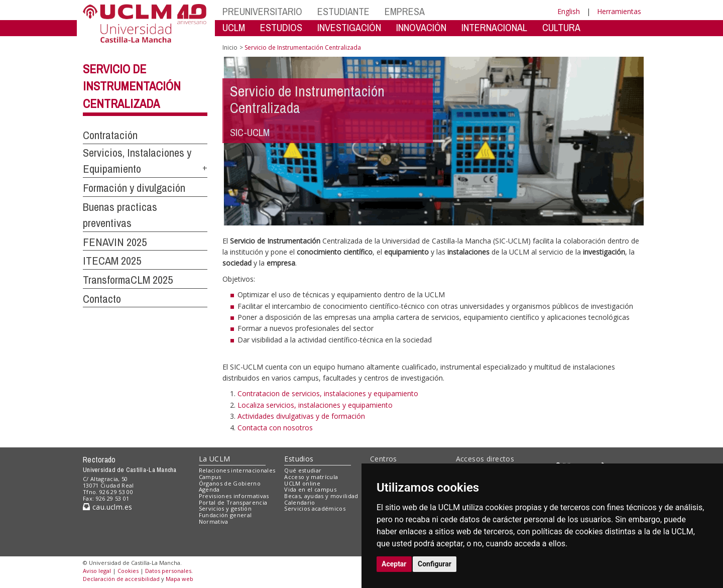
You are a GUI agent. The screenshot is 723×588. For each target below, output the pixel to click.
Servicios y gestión (225, 508)
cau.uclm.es (107, 507)
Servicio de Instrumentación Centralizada (132, 86)
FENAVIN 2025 (115, 242)
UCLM (234, 27)
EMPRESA (405, 11)
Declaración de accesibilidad (121, 579)
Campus (210, 477)
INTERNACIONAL (494, 27)
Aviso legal (97, 571)
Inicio (230, 47)
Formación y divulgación (134, 188)
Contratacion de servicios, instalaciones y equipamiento (328, 393)
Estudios (299, 459)
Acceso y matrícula (311, 477)
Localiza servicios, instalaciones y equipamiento (315, 405)
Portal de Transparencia (233, 502)
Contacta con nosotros (275, 428)
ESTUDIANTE (343, 11)
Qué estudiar (303, 470)
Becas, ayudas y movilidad (321, 496)
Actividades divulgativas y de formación (301, 416)
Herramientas (619, 11)
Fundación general (225, 515)
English (569, 11)
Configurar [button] (435, 564)
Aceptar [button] (394, 564)
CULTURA (561, 27)
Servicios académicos (315, 508)
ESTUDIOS (281, 27)
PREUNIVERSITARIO (262, 11)
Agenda (209, 489)
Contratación (110, 135)
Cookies (128, 571)
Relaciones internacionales (237, 470)
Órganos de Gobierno (230, 483)
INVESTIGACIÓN (349, 27)
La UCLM (215, 459)
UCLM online (302, 483)
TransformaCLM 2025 (128, 280)
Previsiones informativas (234, 496)
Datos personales (168, 571)
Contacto (102, 299)
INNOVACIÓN (421, 27)
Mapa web (179, 579)
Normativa (214, 521)
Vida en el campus (310, 489)
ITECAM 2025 (112, 261)
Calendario (299, 502)
